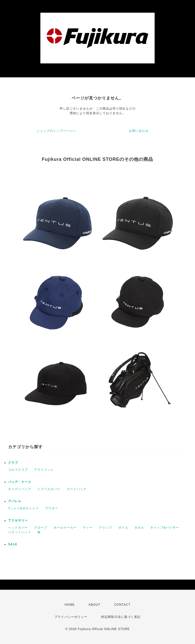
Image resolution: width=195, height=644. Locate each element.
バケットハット (20, 532)
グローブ (41, 528)
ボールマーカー (65, 528)
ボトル (123, 528)
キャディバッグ (20, 489)
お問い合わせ (139, 131)
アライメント (44, 470)
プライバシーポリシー (71, 617)
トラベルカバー (49, 489)
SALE (13, 544)
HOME (70, 605)
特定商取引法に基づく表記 (121, 617)
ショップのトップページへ (56, 131)
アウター (52, 508)
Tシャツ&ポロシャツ (23, 508)
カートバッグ (77, 489)
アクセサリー (18, 520)
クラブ (13, 463)
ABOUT (94, 605)
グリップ (105, 528)
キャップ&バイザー (165, 528)
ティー (88, 528)
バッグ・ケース (20, 482)
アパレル (15, 501)
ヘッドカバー (18, 528)
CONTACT (122, 605)
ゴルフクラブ (18, 470)
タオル (139, 528)
